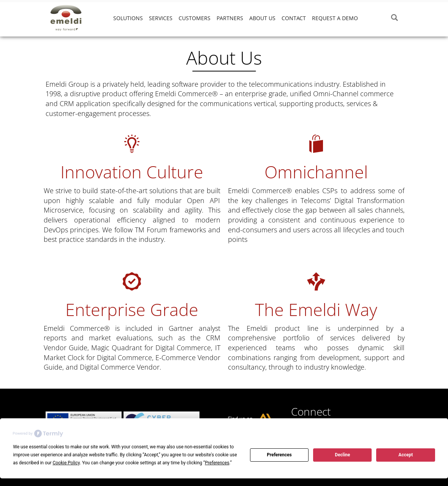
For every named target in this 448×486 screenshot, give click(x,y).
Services (161, 18)
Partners (230, 18)
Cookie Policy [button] (66, 463)
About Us (262, 18)
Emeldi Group (72, 18)
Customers (195, 18)
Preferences (279, 455)
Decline (342, 455)
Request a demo (335, 18)
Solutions (128, 18)
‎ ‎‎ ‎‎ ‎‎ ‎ (367, 18)
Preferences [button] (217, 463)
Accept (406, 455)
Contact (294, 18)
